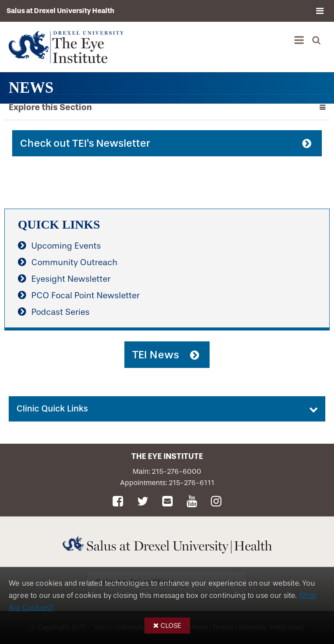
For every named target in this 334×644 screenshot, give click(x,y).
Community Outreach (74, 262)
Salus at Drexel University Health (60, 11)
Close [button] (171, 625)
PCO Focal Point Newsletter (85, 295)
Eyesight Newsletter (71, 279)
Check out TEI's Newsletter (85, 143)
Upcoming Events (66, 246)
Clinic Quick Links (52, 409)
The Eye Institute (167, 456)
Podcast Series (60, 312)
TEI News (156, 355)
